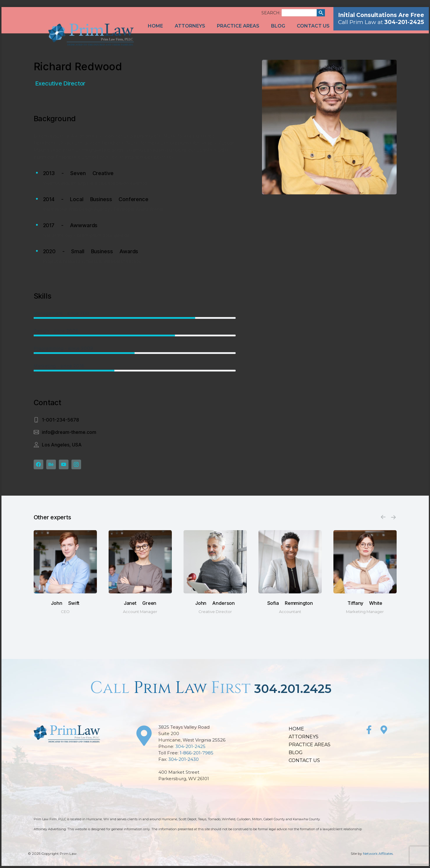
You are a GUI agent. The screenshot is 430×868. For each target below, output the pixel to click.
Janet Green (140, 605)
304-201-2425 (190, 748)
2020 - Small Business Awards (91, 251)
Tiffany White (365, 605)
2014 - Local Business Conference (96, 199)
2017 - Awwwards (70, 225)
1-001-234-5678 (60, 420)
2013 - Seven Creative (78, 173)
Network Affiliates (378, 856)
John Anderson (215, 605)
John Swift (65, 605)
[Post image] (65, 564)
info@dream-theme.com (69, 432)
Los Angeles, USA (62, 445)
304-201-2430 (184, 761)
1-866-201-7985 (197, 755)
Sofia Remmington (290, 605)
